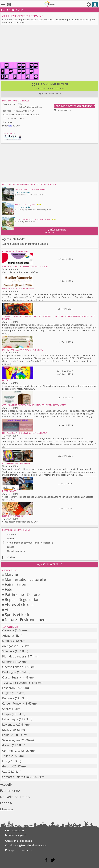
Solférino (8, 662)
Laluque (8, 735)
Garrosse (8, 630)
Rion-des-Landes (13, 656)
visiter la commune (49, 564)
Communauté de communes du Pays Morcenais (30, 543)
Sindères (8, 641)
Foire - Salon (15, 584)
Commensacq (11, 751)
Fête (57, 106)
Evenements (9, 791)
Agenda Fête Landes (14, 239)
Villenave (8, 651)
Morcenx (11, 539)
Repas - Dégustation (22, 599)
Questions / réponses (18, 841)
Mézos (7, 730)
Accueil (5, 784)
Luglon (7, 693)
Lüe (5, 761)
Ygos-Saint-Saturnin (15, 683)
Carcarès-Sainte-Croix (17, 777)
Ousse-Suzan (11, 677)
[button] (49, 86)
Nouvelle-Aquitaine (16, 551)
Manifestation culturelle (78, 106)
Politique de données (18, 850)
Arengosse (9, 646)
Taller (6, 756)
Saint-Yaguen (11, 740)
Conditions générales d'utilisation (26, 845)
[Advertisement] (49, 44)
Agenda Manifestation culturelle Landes (25, 244)
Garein (7, 745)
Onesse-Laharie (13, 667)
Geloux (7, 766)
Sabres (7, 709)
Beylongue (9, 672)
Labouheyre (10, 719)
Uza (5, 772)
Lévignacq (9, 724)
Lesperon (9, 688)
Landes (11, 547)
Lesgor (7, 714)
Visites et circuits (19, 604)
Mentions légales (16, 835)
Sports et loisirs (18, 614)
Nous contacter (15, 830)
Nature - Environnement (26, 620)
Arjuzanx (8, 635)
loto (10, 126)
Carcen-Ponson (12, 703)
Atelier (10, 609)
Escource (8, 698)
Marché (11, 574)
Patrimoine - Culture (22, 594)
